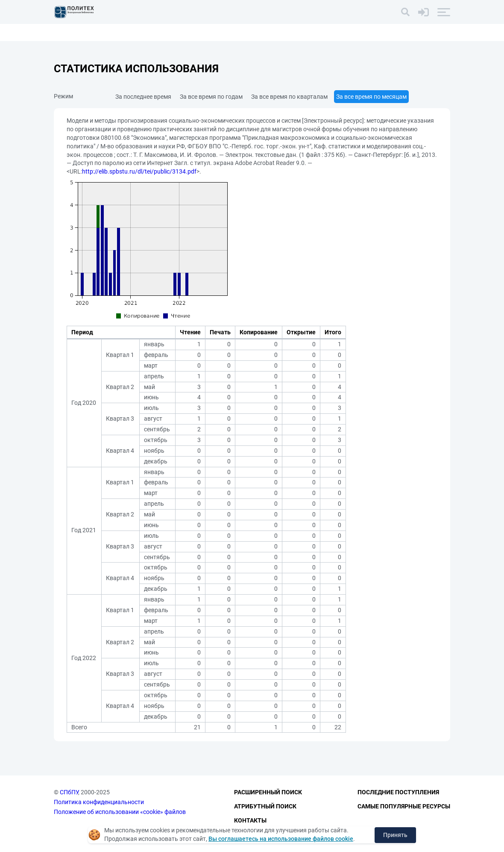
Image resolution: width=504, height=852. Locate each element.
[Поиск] (405, 12)
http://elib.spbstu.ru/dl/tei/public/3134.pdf (139, 171)
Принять (395, 835)
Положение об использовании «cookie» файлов (120, 812)
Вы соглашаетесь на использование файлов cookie (281, 839)
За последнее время (143, 97)
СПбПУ (69, 793)
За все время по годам (211, 97)
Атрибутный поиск (265, 806)
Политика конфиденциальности (99, 802)
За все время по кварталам (289, 97)
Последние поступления (398, 793)
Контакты (250, 820)
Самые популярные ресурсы (404, 806)
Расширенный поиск (268, 793)
